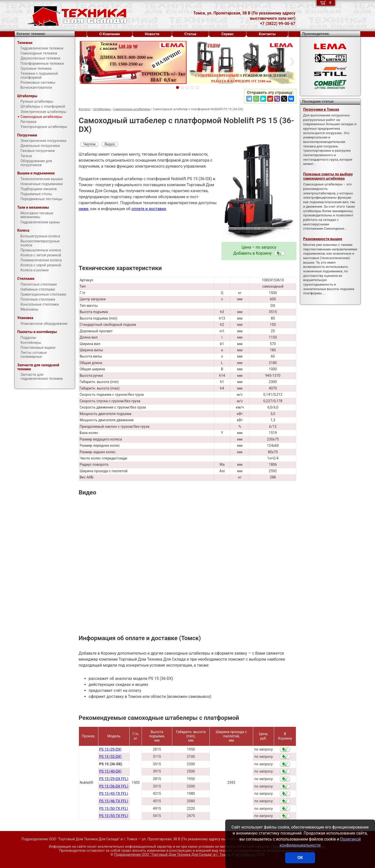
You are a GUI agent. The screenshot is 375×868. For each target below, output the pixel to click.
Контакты (267, 34)
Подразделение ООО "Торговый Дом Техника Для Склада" (172, 855)
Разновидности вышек (323, 239)
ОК (300, 858)
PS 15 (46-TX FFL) (114, 801)
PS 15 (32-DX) (110, 757)
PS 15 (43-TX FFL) (114, 794)
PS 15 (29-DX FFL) (114, 779)
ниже (84, 209)
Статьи (190, 34)
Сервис (228, 34)
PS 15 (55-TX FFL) (114, 816)
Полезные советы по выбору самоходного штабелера (328, 176)
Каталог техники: (31, 34)
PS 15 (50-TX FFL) (114, 809)
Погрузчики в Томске (321, 110)
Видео (110, 144)
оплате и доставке (149, 209)
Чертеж (89, 144)
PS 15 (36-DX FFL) (114, 786)
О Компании (110, 34)
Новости (152, 34)
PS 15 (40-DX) (110, 771)
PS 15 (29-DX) (110, 749)
